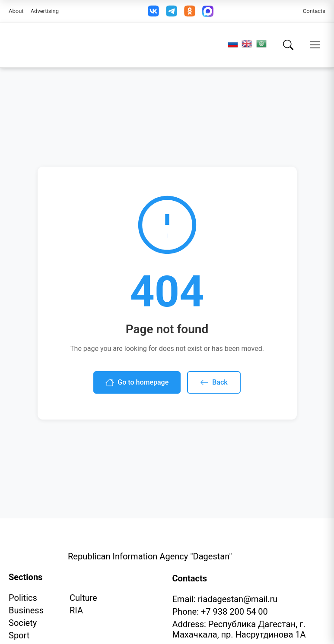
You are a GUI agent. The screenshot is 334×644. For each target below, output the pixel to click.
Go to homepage (137, 382)
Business (26, 610)
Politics (23, 598)
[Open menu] (315, 45)
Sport (19, 635)
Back (214, 382)
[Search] (288, 45)
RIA (76, 610)
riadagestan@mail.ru (238, 599)
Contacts (314, 11)
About (16, 11)
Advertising (45, 11)
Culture (83, 598)
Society (23, 623)
